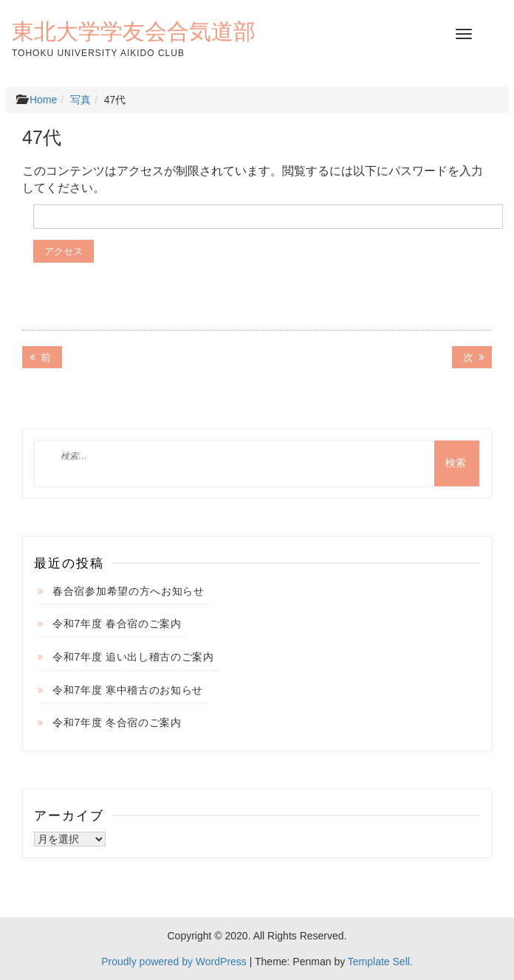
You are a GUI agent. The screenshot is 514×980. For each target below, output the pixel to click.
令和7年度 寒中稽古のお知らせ (128, 690)
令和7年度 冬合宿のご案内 (117, 722)
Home (43, 100)
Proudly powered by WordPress (174, 962)
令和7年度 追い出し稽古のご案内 (133, 657)
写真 (80, 100)
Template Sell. (380, 962)
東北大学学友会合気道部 (134, 31)
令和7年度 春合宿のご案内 (117, 624)
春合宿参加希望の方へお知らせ (128, 591)
